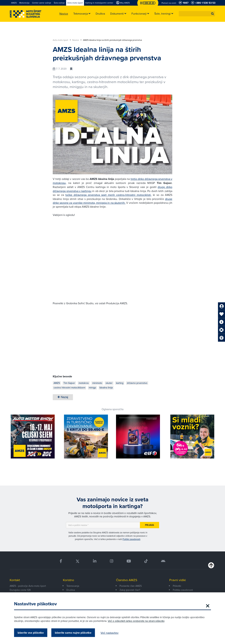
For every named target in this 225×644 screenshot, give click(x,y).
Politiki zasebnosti (131, 539)
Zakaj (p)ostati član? (130, 590)
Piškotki (177, 586)
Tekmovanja (73, 586)
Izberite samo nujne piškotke (73, 633)
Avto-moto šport (62, 40)
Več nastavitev (110, 633)
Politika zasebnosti (183, 590)
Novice (77, 40)
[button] (213, 14)
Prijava (150, 525)
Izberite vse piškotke (31, 633)
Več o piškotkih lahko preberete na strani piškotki (136, 621)
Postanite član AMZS (131, 586)
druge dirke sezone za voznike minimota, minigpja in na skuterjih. (112, 201)
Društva (71, 590)
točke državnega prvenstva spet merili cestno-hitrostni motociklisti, (108, 195)
